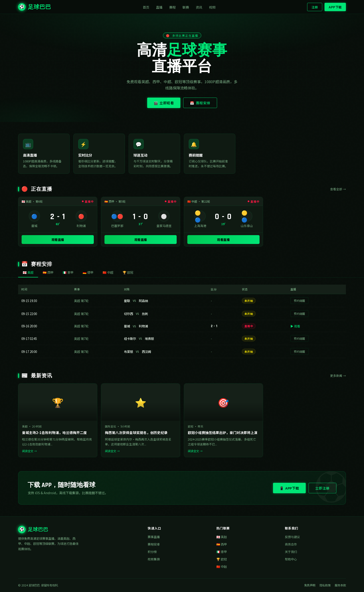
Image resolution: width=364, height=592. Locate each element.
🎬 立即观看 (164, 103)
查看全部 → (338, 189)
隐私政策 (325, 585)
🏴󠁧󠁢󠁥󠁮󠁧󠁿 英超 (222, 537)
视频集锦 (154, 559)
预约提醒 (299, 301)
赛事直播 (154, 537)
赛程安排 (154, 544)
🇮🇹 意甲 (222, 552)
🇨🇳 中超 (222, 567)
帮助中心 (291, 559)
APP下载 (335, 7)
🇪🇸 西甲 (222, 544)
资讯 (199, 7)
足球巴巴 (35, 7)
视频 (212, 7)
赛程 (173, 7)
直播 (159, 7)
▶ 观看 (295, 326)
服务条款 (340, 585)
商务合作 (291, 544)
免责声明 (310, 585)
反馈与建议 (292, 537)
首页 (146, 7)
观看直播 (58, 240)
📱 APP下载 (289, 488)
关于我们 (291, 552)
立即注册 (322, 488)
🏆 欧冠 (222, 559)
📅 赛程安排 (200, 103)
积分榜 (152, 552)
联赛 (186, 7)
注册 (315, 7)
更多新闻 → (338, 376)
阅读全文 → (29, 451)
